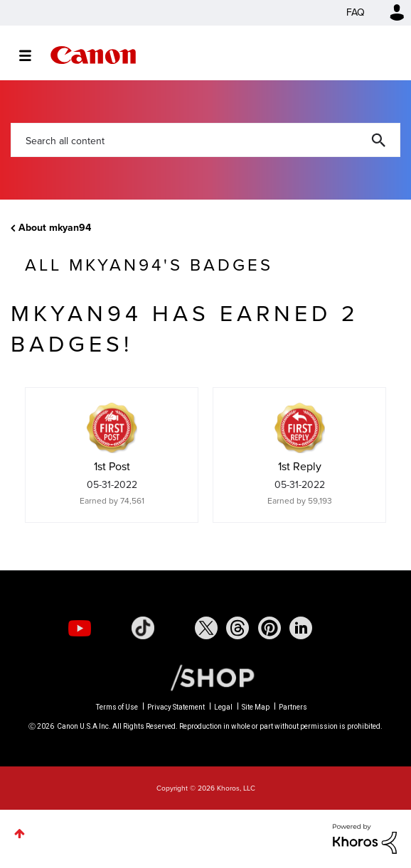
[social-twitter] (206, 628)
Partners (293, 707)
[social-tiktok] (143, 628)
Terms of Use (117, 707)
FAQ (356, 12)
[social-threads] (237, 628)
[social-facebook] (174, 628)
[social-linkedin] (301, 628)
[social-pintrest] (269, 628)
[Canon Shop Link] (205, 677)
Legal (223, 707)
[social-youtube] (80, 628)
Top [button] (20, 834)
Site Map (256, 707)
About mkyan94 (55, 228)
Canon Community (93, 55)
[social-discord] (333, 628)
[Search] (205, 140)
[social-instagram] (111, 628)
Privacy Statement (176, 707)
